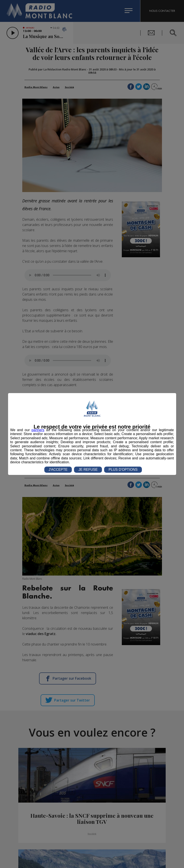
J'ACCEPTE (58, 470)
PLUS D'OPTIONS (123, 470)
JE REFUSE (88, 470)
